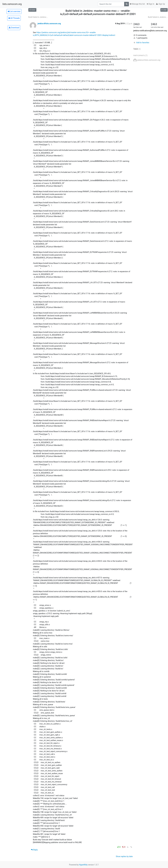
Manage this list (137, 4)
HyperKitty (83, 865)
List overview (14, 11)
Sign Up (160, 4)
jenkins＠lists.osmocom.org (49, 24)
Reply (34, 850)
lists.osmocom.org (12, 4)
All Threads (14, 18)
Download (14, 28)
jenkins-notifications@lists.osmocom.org (150, 31)
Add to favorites (141, 43)
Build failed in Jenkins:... (38, 17)
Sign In (151, 4)
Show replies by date (124, 856)
